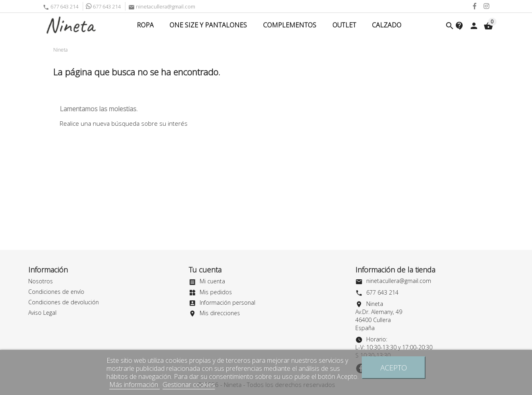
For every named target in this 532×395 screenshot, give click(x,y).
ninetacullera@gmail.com (162, 6)
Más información (135, 385)
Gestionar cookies (189, 385)
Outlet (344, 25)
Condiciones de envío (56, 292)
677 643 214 (61, 6)
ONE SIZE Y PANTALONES (208, 25)
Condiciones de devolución (64, 302)
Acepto (394, 367)
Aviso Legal (42, 313)
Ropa (145, 25)
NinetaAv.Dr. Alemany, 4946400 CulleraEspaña (379, 316)
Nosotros (41, 281)
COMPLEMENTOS (290, 25)
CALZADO (387, 25)
